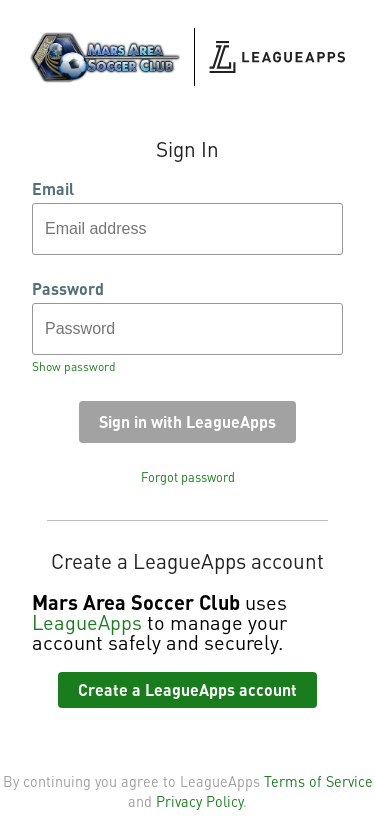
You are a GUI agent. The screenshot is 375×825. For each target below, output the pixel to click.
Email (53, 189)
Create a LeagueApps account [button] (187, 689)
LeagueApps (87, 622)
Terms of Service (318, 781)
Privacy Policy (199, 801)
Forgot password (188, 477)
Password (68, 289)
